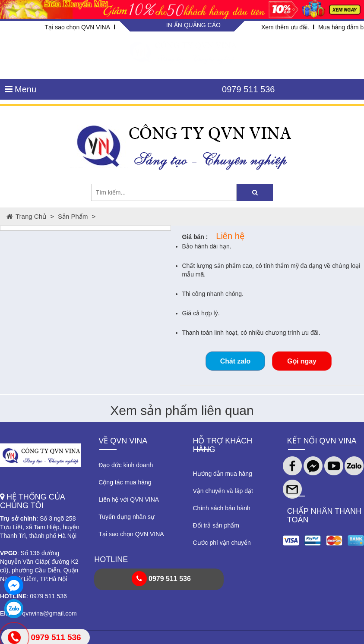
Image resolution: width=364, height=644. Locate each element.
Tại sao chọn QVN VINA (78, 27)
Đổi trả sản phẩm (216, 525)
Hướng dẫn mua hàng (223, 474)
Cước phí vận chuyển (222, 543)
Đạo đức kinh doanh (126, 465)
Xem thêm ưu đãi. (285, 27)
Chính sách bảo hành (222, 508)
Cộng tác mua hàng (125, 482)
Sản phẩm (73, 216)
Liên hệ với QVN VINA (129, 499)
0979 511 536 (248, 89)
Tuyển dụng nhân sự (127, 517)
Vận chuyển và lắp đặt (223, 491)
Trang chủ (26, 216)
